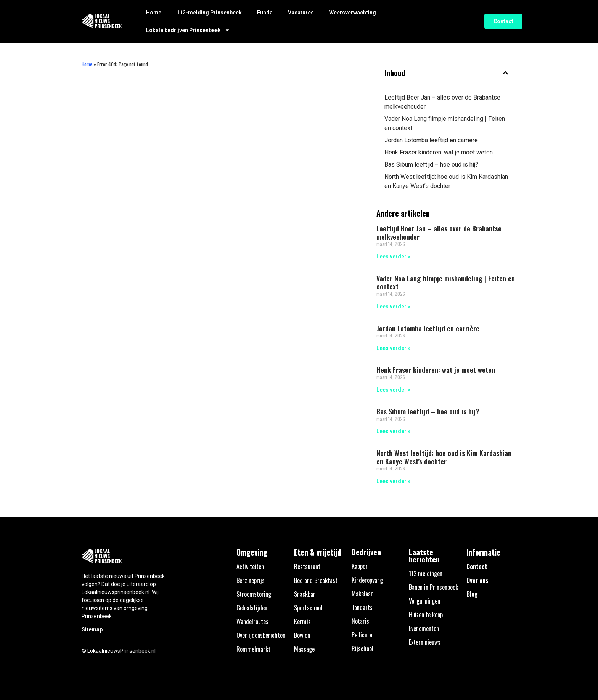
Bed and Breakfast (316, 580)
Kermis (302, 621)
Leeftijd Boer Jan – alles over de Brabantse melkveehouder (442, 102)
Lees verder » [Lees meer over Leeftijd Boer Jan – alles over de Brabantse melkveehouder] (393, 257)
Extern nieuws (425, 642)
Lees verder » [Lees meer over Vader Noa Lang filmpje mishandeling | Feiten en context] (393, 307)
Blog (472, 594)
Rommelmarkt (253, 649)
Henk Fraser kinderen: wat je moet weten (439, 152)
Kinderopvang (367, 580)
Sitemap (92, 629)
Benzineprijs (251, 580)
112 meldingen (426, 573)
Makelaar (362, 594)
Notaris (360, 621)
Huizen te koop (426, 615)
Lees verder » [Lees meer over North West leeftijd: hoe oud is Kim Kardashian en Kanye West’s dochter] (393, 481)
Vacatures (301, 13)
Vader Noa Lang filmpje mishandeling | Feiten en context (445, 123)
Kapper (360, 566)
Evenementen (424, 628)
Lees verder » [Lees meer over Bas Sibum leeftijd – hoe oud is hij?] (393, 431)
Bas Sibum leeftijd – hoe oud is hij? (431, 165)
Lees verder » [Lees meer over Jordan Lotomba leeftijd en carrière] (393, 348)
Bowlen (302, 635)
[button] (505, 73)
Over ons (477, 580)
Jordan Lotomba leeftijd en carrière (431, 140)
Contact (477, 567)
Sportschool (308, 608)
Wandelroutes (252, 621)
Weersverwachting (353, 13)
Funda (265, 13)
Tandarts (362, 607)
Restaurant (307, 567)
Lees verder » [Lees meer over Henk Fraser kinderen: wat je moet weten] (393, 390)
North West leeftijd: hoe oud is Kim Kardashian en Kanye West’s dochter (446, 181)
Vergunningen (424, 601)
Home (154, 13)
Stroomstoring (254, 594)
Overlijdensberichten (261, 635)
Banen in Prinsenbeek (433, 587)
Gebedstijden (252, 608)
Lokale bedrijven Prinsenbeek (188, 30)
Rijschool (362, 649)
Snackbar (305, 594)
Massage (304, 649)
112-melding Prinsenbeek (209, 13)
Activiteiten (250, 567)
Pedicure (362, 635)
